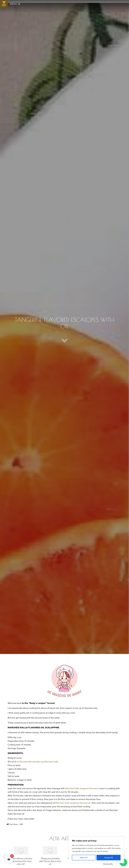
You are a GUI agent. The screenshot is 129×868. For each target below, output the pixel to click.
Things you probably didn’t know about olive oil (50, 861)
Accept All (109, 858)
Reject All (84, 858)
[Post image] (21, 851)
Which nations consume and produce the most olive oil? (21, 861)
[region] (96, 850)
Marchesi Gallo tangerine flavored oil (83, 788)
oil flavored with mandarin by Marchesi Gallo (38, 762)
